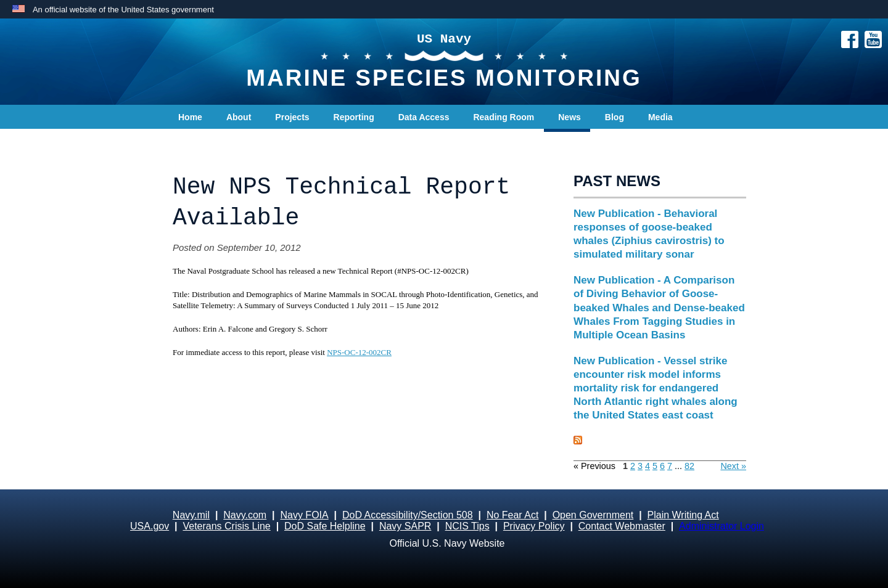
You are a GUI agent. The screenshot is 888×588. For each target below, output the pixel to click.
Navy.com (245, 515)
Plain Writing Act (683, 515)
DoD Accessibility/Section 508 (408, 515)
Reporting (354, 117)
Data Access (424, 117)
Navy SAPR (405, 526)
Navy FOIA (304, 515)
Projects (292, 117)
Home (190, 117)
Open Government (593, 515)
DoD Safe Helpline (325, 526)
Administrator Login (721, 526)
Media (660, 117)
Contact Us (201, 142)
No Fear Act (512, 515)
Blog (615, 117)
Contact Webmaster (622, 526)
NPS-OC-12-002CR (359, 352)
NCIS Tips (467, 526)
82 (689, 466)
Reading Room (504, 117)
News (569, 117)
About (239, 117)
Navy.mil (191, 515)
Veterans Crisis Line (226, 526)
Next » (733, 466)
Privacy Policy (534, 526)
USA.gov (150, 526)
